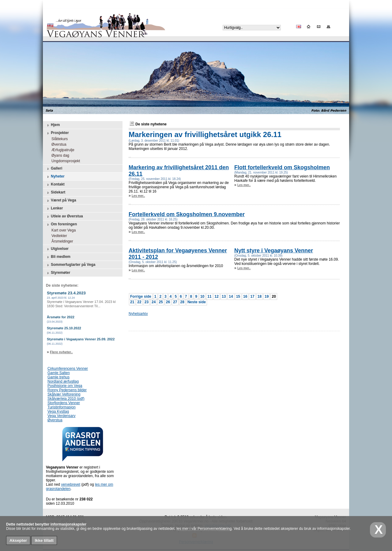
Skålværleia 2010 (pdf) (66, 399)
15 (238, 297)
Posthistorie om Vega (65, 386)
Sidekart (56, 193)
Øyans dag (59, 155)
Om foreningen (61, 224)
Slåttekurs (58, 139)
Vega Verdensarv (61, 416)
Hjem (53, 125)
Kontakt (55, 185)
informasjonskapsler (68, 524)
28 (182, 302)
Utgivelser (57, 249)
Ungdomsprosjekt (64, 161)
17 (252, 297)
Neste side (197, 302)
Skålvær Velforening (64, 394)
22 (139, 302)
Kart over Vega (62, 230)
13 (224, 297)
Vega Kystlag (58, 411)
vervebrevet (71, 484)
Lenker (54, 209)
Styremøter (58, 273)
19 (267, 297)
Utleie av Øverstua (64, 216)
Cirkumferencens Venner (68, 369)
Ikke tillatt (44, 540)
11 (209, 297)
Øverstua (57, 144)
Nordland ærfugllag (63, 381)
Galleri (54, 169)
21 (132, 302)
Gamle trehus (58, 377)
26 (168, 302)
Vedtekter (58, 236)
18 (260, 297)
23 (147, 302)
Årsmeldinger (61, 241)
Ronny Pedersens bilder (67, 390)
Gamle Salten (59, 373)
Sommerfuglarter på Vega (71, 265)
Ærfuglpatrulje (61, 150)
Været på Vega (61, 201)
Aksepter (18, 540)
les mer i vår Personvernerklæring (204, 529)
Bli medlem (58, 257)
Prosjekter (57, 133)
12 (217, 297)
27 (175, 302)
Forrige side (141, 297)
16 (245, 297)
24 (154, 302)
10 (202, 297)
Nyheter (55, 177)
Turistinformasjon (62, 407)
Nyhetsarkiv (138, 314)
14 (231, 297)
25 (161, 302)
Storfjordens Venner (64, 403)
